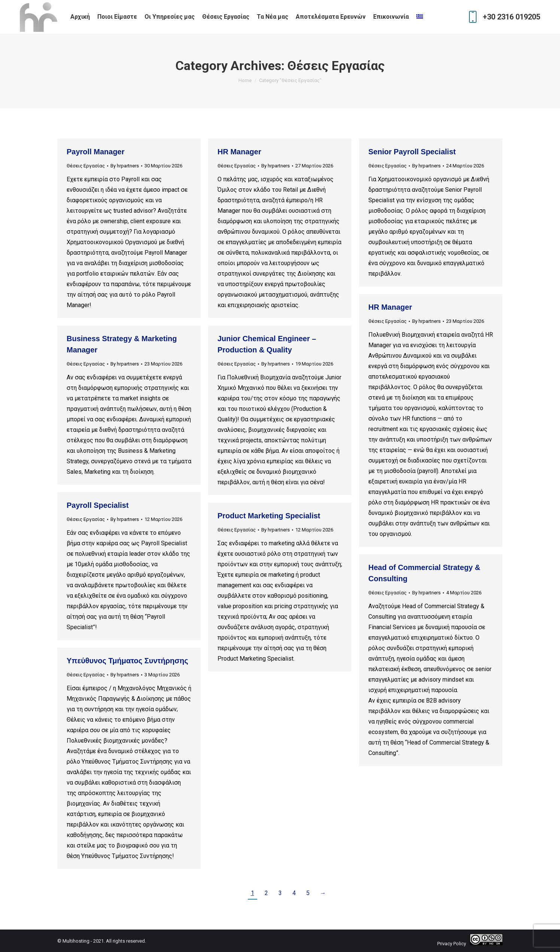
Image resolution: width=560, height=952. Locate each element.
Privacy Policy (452, 944)
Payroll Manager (96, 152)
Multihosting (76, 941)
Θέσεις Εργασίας (86, 166)
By (125, 166)
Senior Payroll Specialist (412, 152)
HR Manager (239, 152)
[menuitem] (421, 17)
